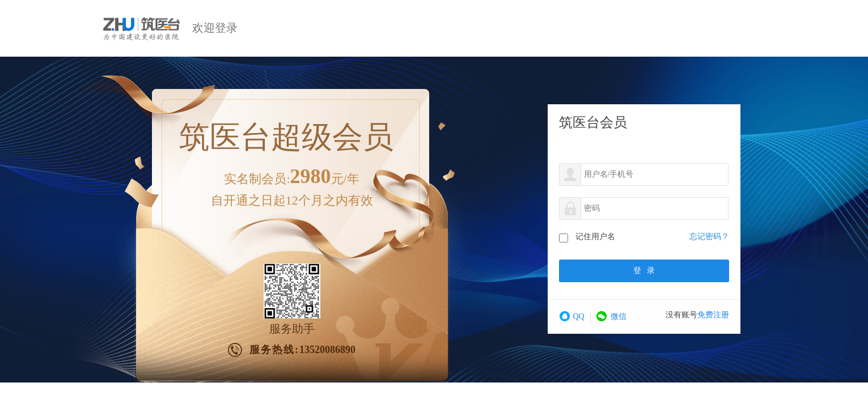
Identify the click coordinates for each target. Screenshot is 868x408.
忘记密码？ (709, 237)
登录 (644, 271)
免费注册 (713, 315)
